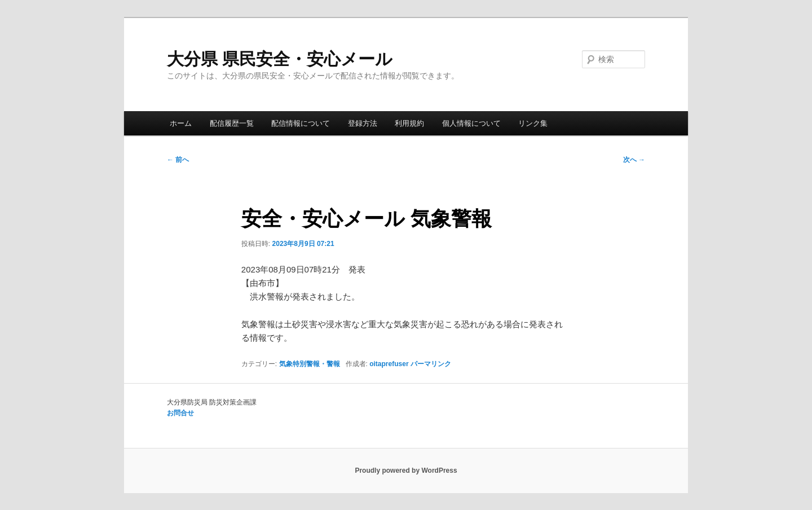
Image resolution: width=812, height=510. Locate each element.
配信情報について (301, 123)
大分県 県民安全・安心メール (280, 59)
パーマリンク (431, 364)
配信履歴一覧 (232, 123)
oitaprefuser (389, 364)
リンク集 (533, 123)
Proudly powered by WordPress (406, 471)
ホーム (181, 123)
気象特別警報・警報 (310, 364)
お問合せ (180, 413)
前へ (178, 160)
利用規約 (409, 123)
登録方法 (363, 123)
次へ (634, 160)
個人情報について (471, 123)
